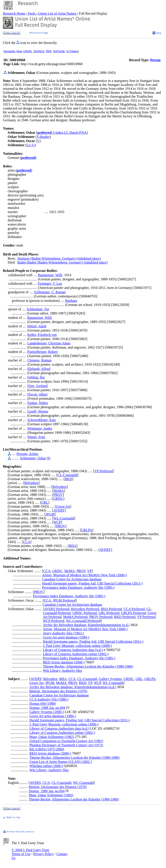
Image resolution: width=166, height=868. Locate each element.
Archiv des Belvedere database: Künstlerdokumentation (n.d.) (86, 625)
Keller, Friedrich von (42, 335)
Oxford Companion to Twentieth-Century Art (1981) (66, 741)
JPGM (50, 514)
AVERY (59, 510)
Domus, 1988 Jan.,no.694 (47, 708)
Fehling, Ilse (36, 377)
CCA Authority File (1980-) (49, 699)
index (59, 133)
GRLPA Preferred (134, 613)
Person (155, 60)
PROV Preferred (101, 617)
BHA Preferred (111, 609)
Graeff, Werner (38, 411)
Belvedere (31, 483)
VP (89, 571)
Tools (32, 13)
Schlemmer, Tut (38, 309)
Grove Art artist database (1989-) (66, 637)
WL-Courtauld (64, 518)
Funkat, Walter (38, 403)
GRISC (58, 499)
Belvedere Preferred (85, 609)
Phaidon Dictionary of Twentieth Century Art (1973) (66, 745)
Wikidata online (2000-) (46, 766)
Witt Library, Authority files (63, 671)
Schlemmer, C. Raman (50, 292)
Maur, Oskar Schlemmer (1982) (52, 737)
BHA (73, 546)
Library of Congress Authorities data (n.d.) (73, 650)
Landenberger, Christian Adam (49, 343)
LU (29, 145)
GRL (45, 503)
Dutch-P (75, 133)
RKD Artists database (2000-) (64, 662)
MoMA (59, 491)
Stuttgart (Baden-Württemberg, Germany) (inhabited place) (59, 258)
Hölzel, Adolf (37, 326)
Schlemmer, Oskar (33, 458)
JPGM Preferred (64, 600)
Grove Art (63, 506)
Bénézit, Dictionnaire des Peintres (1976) (58, 691)
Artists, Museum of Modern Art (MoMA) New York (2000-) (84, 575)
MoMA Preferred (75, 617)
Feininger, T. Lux (50, 284)
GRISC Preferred (85, 613)
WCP (57, 522)
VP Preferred (103, 471)
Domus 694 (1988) (43, 704)
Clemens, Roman (39, 360)
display (45, 137)
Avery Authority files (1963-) (64, 633)
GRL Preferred (109, 613)
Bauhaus (71, 301)
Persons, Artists (27, 454)
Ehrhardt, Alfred (39, 369)
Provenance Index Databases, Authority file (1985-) (78, 588)
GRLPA (87, 530)
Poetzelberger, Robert (43, 352)
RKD (68, 479)
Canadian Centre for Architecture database (72, 579)
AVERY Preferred (57, 609)
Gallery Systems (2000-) (47, 712)
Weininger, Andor (40, 428)
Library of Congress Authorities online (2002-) (76, 654)
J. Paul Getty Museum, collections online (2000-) (78, 646)
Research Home (14, 13)
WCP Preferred (54, 621)
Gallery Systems (110, 679)
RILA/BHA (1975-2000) (47, 749)
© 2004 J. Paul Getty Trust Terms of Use (30, 852)
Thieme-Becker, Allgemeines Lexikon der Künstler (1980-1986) (88, 666)
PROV (58, 495)
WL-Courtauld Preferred (83, 621)
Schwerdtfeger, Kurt (42, 420)
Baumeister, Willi (50, 275)
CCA (27, 542)
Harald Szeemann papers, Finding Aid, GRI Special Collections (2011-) (92, 583)
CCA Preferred (134, 609)
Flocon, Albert (37, 394)
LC (66, 133)
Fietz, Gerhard (37, 386)
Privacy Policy (43, 854)
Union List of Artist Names (57, 13)
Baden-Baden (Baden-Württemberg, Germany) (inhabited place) (62, 262)
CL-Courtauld (67, 475)
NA (84, 133)
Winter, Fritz (36, 437)
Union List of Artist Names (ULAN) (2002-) (61, 762)
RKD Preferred (125, 617)
